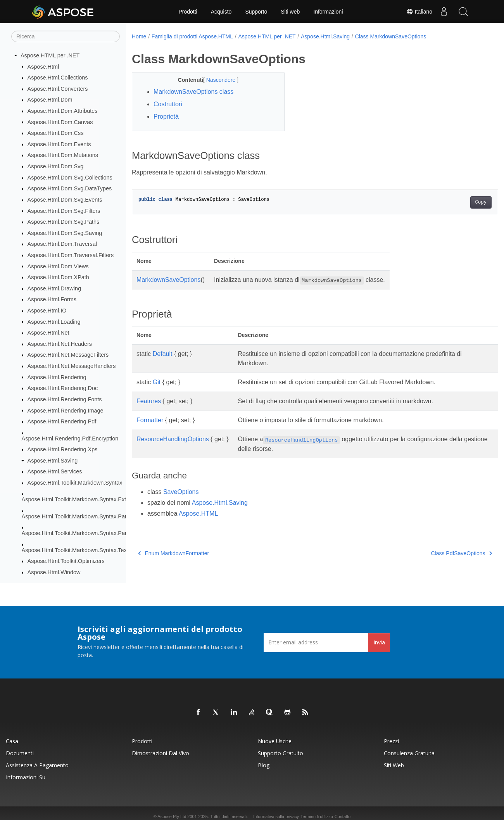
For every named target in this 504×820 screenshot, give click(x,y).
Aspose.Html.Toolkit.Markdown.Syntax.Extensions (84, 499)
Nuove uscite (275, 741)
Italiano (419, 12)
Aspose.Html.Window (54, 572)
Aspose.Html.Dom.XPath (58, 277)
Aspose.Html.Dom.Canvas (60, 122)
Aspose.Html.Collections (58, 78)
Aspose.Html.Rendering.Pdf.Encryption (70, 438)
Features (149, 401)
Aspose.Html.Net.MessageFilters (68, 355)
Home (139, 36)
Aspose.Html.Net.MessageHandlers (72, 366)
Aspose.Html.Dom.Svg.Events (65, 200)
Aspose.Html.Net (48, 333)
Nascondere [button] (216, 80)
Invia (379, 642)
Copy (455, 202)
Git (157, 382)
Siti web (290, 12)
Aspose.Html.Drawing (54, 288)
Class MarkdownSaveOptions (391, 36)
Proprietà (166, 117)
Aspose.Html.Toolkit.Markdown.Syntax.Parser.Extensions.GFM (99, 533)
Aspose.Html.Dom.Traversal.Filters (71, 255)
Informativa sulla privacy (276, 817)
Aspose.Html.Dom (50, 100)
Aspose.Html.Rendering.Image (66, 411)
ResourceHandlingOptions (173, 439)
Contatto (343, 817)
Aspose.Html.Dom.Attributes (63, 111)
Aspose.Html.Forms (52, 299)
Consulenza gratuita (409, 753)
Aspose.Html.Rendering (57, 377)
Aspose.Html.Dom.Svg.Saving (65, 233)
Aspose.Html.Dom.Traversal (62, 244)
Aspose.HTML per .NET (50, 55)
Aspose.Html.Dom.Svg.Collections (70, 178)
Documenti (20, 753)
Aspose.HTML (198, 514)
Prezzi (391, 741)
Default (163, 354)
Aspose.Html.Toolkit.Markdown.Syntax (75, 483)
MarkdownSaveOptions (168, 280)
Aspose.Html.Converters (58, 89)
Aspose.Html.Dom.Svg (56, 166)
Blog (264, 765)
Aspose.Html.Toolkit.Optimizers (66, 561)
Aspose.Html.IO (47, 311)
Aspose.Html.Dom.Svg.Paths (64, 222)
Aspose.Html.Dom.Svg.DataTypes (70, 188)
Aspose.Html (43, 67)
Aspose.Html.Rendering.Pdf (62, 421)
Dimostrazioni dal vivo (161, 753)
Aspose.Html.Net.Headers (60, 344)
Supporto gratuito (280, 753)
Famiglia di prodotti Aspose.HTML (192, 36)
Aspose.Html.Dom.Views (58, 266)
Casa (12, 741)
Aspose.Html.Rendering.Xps (63, 449)
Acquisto (221, 12)
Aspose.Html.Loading (54, 322)
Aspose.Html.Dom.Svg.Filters (64, 211)
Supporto (256, 12)
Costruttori (168, 104)
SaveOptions (181, 492)
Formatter (150, 420)
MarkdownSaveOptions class (193, 92)
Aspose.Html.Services (55, 471)
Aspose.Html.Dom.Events (59, 144)
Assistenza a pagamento (37, 765)
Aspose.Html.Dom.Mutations (63, 155)
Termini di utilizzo (317, 817)
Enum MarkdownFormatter (173, 553)
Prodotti (188, 12)
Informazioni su (26, 777)
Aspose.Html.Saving (53, 461)
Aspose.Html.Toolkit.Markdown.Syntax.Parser (78, 516)
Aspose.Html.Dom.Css (56, 133)
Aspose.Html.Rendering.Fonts (65, 399)
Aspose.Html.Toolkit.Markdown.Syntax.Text (75, 550)
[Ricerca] (66, 36)
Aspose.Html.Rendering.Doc (63, 388)
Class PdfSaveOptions (436, 553)
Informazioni (328, 12)
